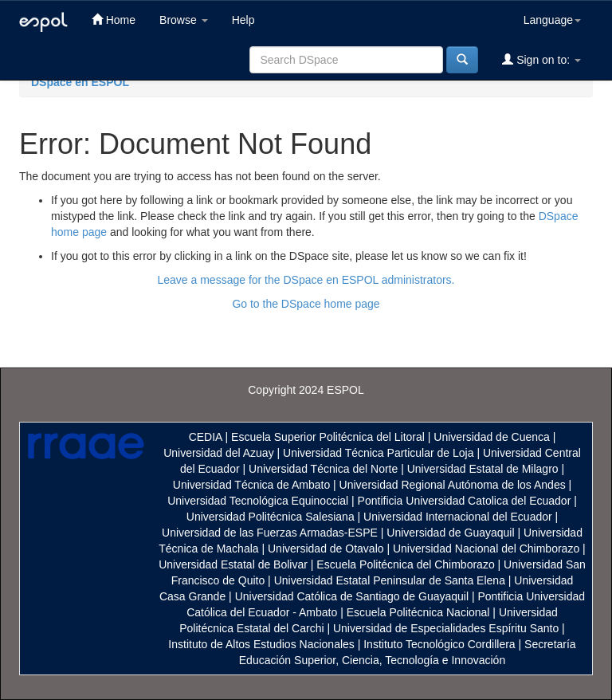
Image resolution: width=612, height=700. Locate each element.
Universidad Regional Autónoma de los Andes (453, 485)
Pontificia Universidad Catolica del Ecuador (465, 501)
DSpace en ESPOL (80, 82)
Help (243, 20)
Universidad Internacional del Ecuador (458, 517)
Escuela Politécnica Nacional (418, 612)
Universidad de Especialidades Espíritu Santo (446, 628)
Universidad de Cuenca (492, 437)
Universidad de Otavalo (326, 549)
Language (552, 20)
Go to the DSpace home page (306, 304)
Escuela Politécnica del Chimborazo (405, 564)
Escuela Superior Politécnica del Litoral (328, 437)
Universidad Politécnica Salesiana (271, 517)
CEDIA (206, 437)
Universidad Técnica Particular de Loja (378, 453)
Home (114, 20)
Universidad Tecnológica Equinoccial (258, 501)
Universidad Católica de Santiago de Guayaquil (352, 596)
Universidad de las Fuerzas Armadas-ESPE (270, 533)
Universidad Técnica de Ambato (251, 485)
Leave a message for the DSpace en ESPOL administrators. (306, 280)
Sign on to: (541, 59)
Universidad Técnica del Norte (323, 469)
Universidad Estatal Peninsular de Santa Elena (390, 580)
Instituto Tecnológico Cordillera (439, 644)
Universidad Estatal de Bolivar (233, 564)
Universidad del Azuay (219, 453)
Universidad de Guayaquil (450, 533)
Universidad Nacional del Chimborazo (486, 549)
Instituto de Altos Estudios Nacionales (261, 644)
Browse (184, 20)
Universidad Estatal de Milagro (483, 469)
